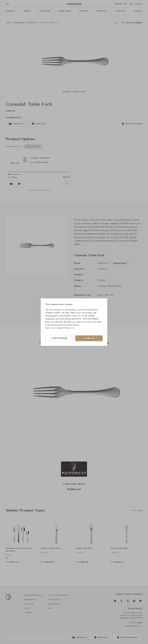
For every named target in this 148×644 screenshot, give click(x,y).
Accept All (89, 338)
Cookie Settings (59, 338)
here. (73, 328)
